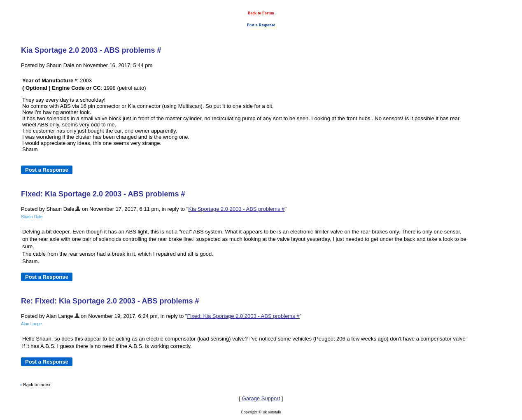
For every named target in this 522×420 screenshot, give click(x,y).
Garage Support (261, 398)
